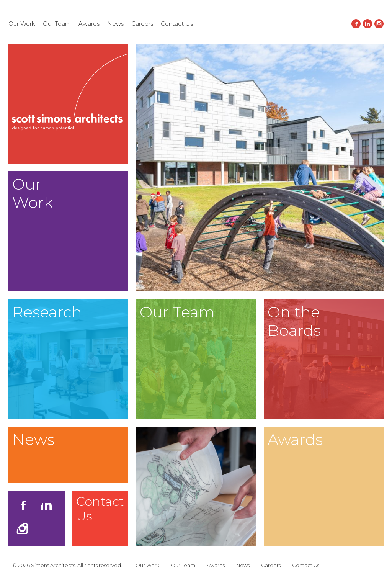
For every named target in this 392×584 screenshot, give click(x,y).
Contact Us (177, 24)
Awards (89, 24)
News (115, 24)
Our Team (57, 24)
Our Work (22, 24)
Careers (142, 24)
